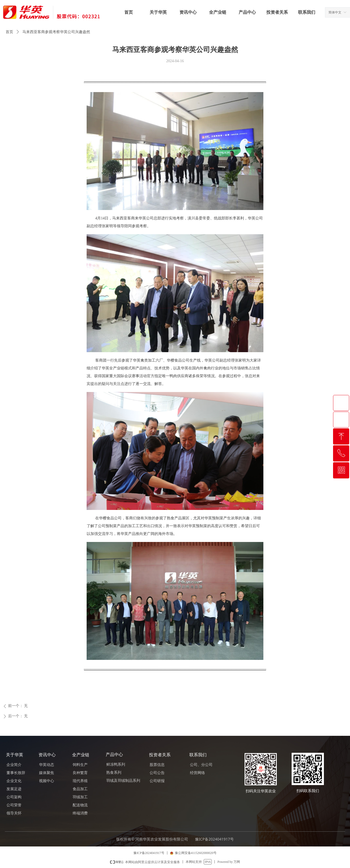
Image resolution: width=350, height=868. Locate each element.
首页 (9, 32)
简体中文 (335, 12)
